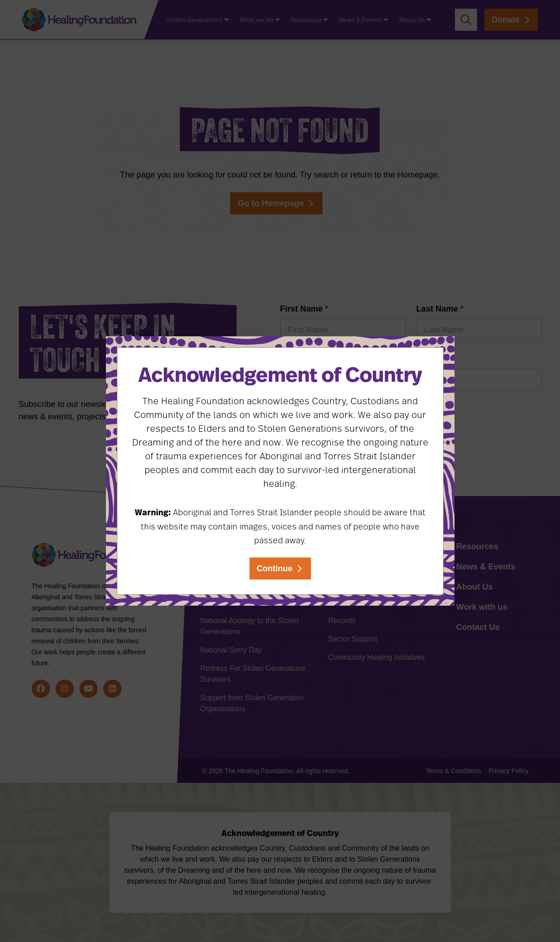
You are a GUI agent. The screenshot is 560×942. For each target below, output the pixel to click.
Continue (275, 569)
